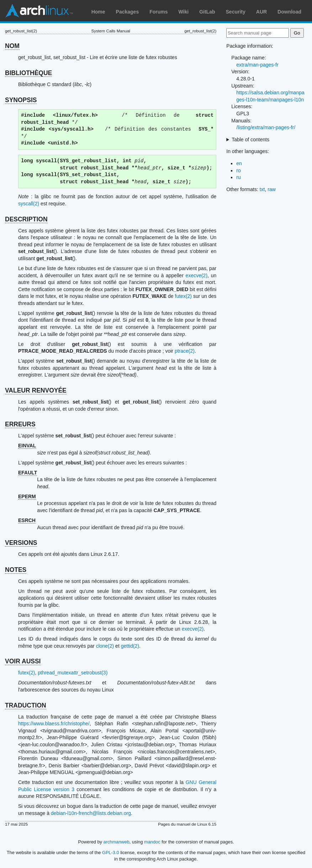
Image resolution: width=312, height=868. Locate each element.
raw (272, 189)
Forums (158, 12)
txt (262, 189)
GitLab (207, 12)
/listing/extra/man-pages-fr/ (266, 127)
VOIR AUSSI (23, 661)
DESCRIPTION (26, 219)
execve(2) (197, 275)
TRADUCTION (26, 705)
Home (98, 12)
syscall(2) (29, 204)
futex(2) (183, 296)
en (239, 163)
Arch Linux (39, 11)
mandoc (152, 842)
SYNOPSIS (21, 100)
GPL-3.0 (111, 853)
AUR (261, 12)
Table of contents (250, 140)
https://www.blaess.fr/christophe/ (54, 724)
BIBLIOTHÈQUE (28, 73)
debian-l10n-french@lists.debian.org (91, 813)
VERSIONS (21, 543)
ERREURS (20, 424)
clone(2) (105, 646)
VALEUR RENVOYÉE (36, 390)
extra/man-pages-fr (257, 65)
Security (236, 12)
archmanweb (117, 842)
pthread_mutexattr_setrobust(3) (73, 673)
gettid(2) (130, 646)
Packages (128, 12)
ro (238, 170)
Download (289, 12)
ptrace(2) (185, 351)
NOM (12, 46)
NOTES (16, 570)
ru (238, 177)
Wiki (184, 12)
